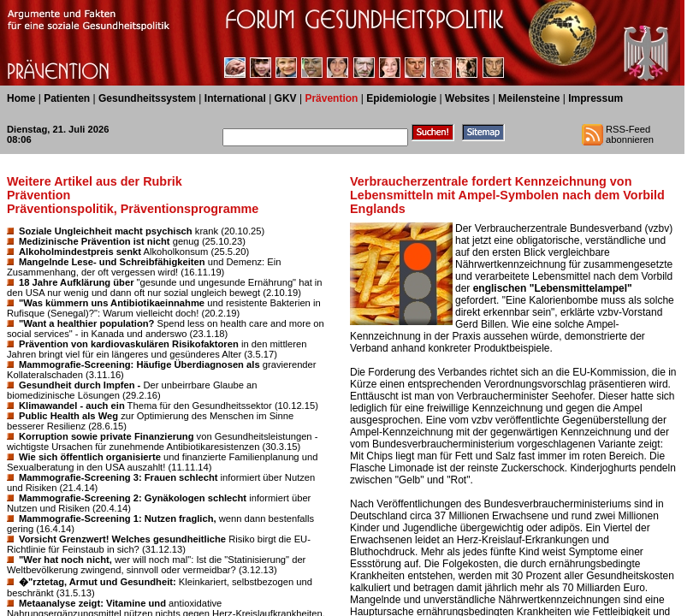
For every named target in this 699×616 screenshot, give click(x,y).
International (235, 98)
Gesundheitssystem (147, 98)
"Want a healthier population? (86, 323)
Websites (467, 98)
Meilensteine (529, 98)
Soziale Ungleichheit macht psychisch (106, 231)
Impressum (595, 98)
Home (21, 98)
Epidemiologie (401, 98)
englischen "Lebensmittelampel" (553, 288)
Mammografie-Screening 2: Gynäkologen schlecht (133, 498)
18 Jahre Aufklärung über (77, 282)
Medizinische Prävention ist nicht (95, 241)
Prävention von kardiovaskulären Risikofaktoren (129, 344)
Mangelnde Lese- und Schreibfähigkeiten (112, 262)
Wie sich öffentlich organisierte (90, 457)
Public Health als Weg (68, 416)
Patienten (67, 98)
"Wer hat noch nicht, (65, 560)
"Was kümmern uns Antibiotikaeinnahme (112, 303)
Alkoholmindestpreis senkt (80, 252)
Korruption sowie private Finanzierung (107, 436)
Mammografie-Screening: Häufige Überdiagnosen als (139, 364)
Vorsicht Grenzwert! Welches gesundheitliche (122, 539)
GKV (286, 98)
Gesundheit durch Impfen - (80, 385)
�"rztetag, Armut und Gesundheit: (98, 582)
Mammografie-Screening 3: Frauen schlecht (118, 477)
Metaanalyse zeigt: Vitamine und (92, 603)
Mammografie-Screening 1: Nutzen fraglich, (118, 518)
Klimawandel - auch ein (72, 406)
